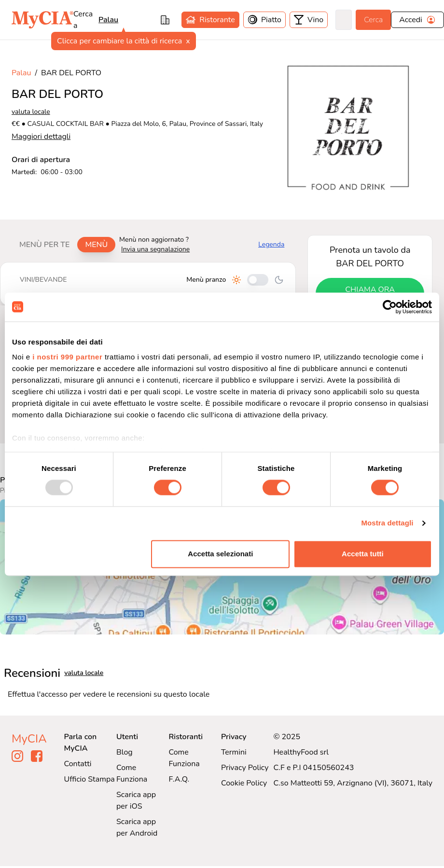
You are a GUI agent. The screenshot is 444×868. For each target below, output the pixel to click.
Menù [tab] (96, 245)
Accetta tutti (363, 554)
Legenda (271, 244)
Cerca (373, 20)
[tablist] (63, 245)
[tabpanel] (148, 284)
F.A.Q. (179, 779)
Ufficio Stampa (90, 779)
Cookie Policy (244, 783)
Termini (234, 752)
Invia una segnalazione (155, 249)
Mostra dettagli (387, 523)
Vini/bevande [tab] (43, 280)
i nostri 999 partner (67, 357)
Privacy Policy (245, 768)
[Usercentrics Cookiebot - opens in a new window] (390, 307)
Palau (108, 20)
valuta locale (31, 112)
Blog (125, 752)
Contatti (78, 764)
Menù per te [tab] (44, 245)
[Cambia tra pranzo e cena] (258, 280)
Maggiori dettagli (41, 137)
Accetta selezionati (220, 554)
